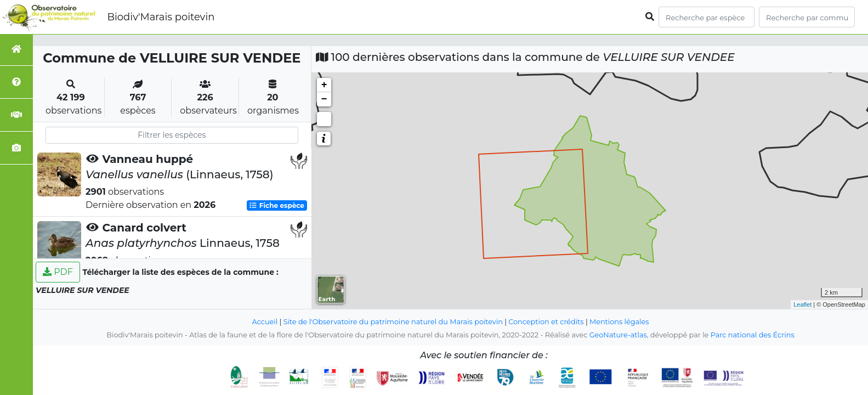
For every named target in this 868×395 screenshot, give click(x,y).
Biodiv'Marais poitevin (161, 17)
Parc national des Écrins (753, 335)
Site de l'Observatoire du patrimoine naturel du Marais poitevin (393, 322)
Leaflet (802, 304)
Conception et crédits (546, 322)
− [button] (324, 99)
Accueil (265, 322)
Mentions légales (619, 322)
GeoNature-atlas (618, 335)
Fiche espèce (276, 205)
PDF (58, 272)
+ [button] (324, 85)
